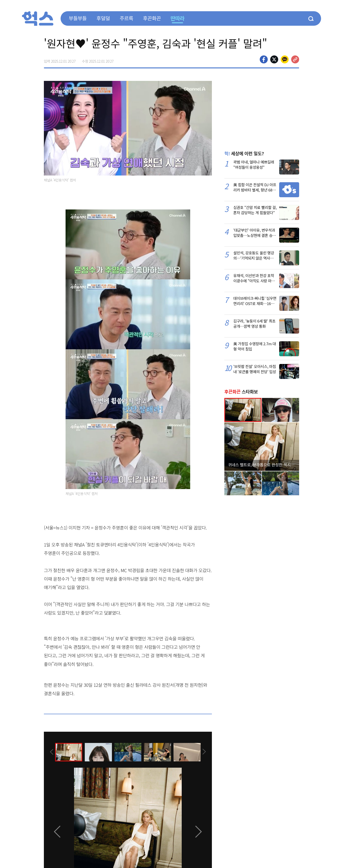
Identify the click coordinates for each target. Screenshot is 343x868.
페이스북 (264, 59)
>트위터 (274, 59)
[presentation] (51, 752)
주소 (295, 59)
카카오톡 (285, 59)
